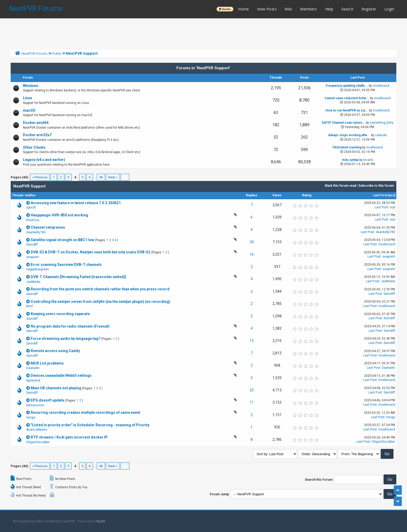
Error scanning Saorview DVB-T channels (66, 265)
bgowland (33, 380)
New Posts (267, 9)
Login (389, 9)
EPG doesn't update (47, 400)
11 (252, 402)
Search (347, 9)
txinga (31, 417)
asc (392, 195)
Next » (113, 177)
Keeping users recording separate (60, 314)
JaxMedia (33, 282)
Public (57, 53)
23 (252, 390)
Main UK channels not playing (56, 388)
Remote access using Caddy (55, 351)
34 (252, 242)
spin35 (31, 208)
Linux (27, 98)
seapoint (33, 257)
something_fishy (382, 123)
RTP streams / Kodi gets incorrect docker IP (69, 437)
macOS (29, 110)
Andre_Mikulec (37, 430)
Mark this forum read (340, 186)
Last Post (380, 195)
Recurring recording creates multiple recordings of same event (85, 412)
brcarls (368, 160)
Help (329, 9)
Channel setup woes (48, 227)
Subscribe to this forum (376, 186)
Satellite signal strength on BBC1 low (62, 240)
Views (277, 195)
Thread (17, 195)
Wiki (288, 9)
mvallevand (381, 86)
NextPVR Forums (36, 9)
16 (252, 254)
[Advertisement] (203, 33)
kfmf (30, 306)
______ (225, 9)
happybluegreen (38, 269)
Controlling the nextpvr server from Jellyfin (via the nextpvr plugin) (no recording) (100, 302)
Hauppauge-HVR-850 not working (59, 215)
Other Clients (34, 147)
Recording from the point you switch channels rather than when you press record (100, 289)
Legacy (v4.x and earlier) (44, 160)
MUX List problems (47, 363)
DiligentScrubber (38, 442)
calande (381, 135)
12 (252, 341)
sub (392, 207)
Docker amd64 (36, 123)
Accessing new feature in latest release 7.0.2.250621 (76, 203)
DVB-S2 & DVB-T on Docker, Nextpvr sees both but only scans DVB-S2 (91, 252)
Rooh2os (33, 220)
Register (369, 9)
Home (244, 9)
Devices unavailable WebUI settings (61, 375)
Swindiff (32, 245)
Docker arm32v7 (37, 135)
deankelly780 (36, 232)
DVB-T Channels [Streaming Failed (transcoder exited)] (78, 277)
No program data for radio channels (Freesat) (70, 326)
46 (101, 177)
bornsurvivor (35, 405)
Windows (31, 86)
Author (30, 195)
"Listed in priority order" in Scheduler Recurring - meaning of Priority (90, 425)
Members (309, 9)
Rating (307, 195)
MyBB (101, 521)
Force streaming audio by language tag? (66, 339)
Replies (252, 195)
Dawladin (33, 368)
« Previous (40, 177)
